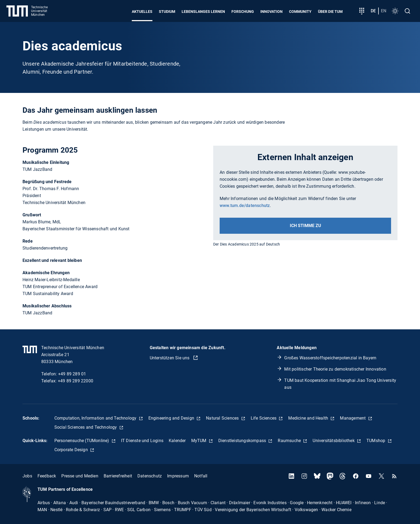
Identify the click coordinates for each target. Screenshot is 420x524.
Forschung (243, 12)
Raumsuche (290, 441)
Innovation (271, 12)
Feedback (47, 476)
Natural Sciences (223, 418)
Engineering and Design (172, 418)
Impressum (178, 476)
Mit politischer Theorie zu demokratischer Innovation (335, 369)
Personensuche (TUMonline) (82, 441)
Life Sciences (264, 418)
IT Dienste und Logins (142, 441)
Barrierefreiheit (118, 476)
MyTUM (199, 441)
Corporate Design (72, 450)
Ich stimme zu (305, 226)
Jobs (27, 476)
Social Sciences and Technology (86, 427)
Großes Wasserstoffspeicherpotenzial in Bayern (330, 358)
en (384, 11)
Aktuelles (142, 12)
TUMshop (376, 441)
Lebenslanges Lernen (203, 12)
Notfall (201, 476)
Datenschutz (150, 476)
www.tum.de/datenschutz (245, 206)
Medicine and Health (309, 418)
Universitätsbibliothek (334, 441)
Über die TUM (330, 12)
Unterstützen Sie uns (170, 358)
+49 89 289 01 (72, 374)
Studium (167, 12)
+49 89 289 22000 (76, 381)
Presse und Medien (80, 476)
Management (353, 418)
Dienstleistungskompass (243, 441)
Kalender (177, 441)
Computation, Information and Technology (96, 418)
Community (300, 12)
